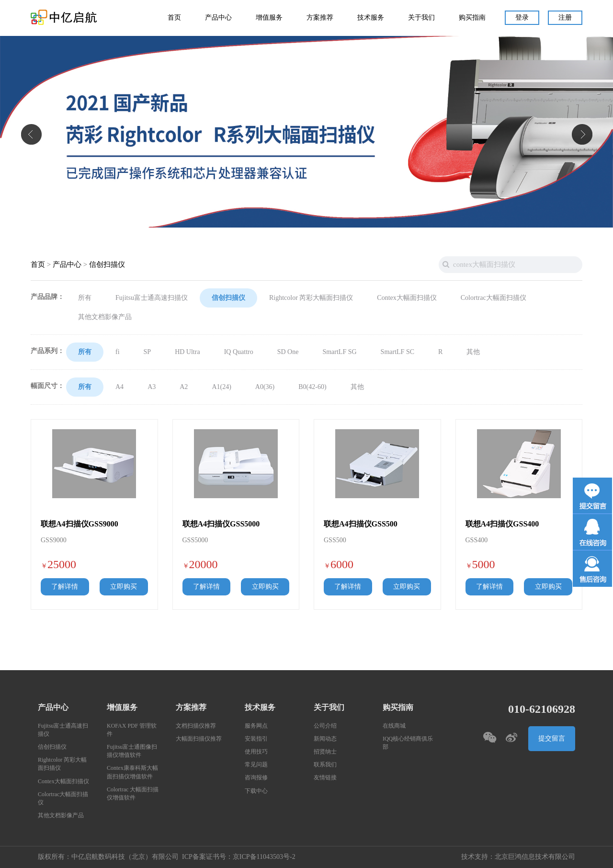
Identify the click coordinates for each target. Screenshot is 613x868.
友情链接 (325, 778)
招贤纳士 (325, 752)
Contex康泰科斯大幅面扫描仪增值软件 (132, 772)
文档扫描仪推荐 (196, 726)
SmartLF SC (397, 352)
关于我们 (421, 18)
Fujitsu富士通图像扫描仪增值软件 (132, 751)
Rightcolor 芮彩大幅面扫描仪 (311, 298)
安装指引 (256, 739)
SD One (288, 352)
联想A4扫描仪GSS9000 (79, 524)
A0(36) (265, 387)
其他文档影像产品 (105, 317)
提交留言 (552, 739)
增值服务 (269, 18)
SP (148, 352)
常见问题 (256, 765)
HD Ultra (187, 352)
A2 (184, 387)
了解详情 (65, 587)
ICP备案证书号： (207, 857)
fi (118, 352)
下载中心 (256, 791)
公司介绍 (325, 726)
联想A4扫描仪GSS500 (361, 524)
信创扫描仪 (107, 265)
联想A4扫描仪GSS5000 (221, 524)
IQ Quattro (239, 352)
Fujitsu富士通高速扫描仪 (152, 298)
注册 (565, 18)
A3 (152, 387)
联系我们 (325, 765)
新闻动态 (325, 739)
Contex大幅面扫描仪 (407, 298)
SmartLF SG (339, 352)
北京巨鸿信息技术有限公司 (535, 857)
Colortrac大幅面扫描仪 (494, 298)
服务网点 (256, 726)
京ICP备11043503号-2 (264, 857)
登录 (522, 18)
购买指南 (472, 18)
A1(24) (221, 387)
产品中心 (218, 18)
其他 (473, 352)
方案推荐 (320, 18)
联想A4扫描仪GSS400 (502, 524)
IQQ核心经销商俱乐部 (408, 743)
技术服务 (371, 18)
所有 (85, 298)
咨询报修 (256, 778)
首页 (174, 18)
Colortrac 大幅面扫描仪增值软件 (133, 794)
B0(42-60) (312, 387)
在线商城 (394, 726)
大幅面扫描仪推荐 (199, 739)
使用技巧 (256, 752)
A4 (119, 387)
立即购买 (124, 587)
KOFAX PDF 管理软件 (132, 730)
